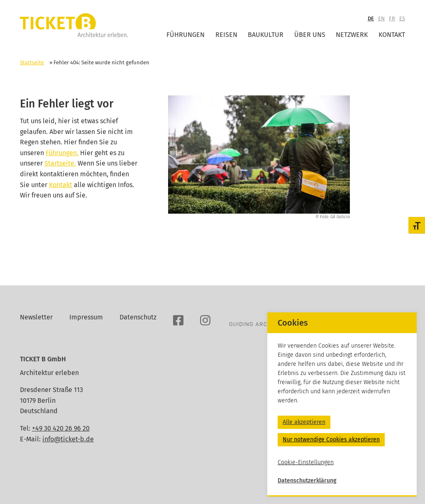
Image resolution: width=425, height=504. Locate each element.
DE (371, 18)
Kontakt (392, 35)
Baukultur (266, 35)
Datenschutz (138, 317)
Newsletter (36, 317)
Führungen (186, 35)
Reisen (226, 35)
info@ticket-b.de (68, 439)
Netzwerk (352, 35)
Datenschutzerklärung (307, 481)
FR (392, 18)
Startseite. (60, 163)
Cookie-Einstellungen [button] (306, 462)
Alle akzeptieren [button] (304, 422)
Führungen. (62, 153)
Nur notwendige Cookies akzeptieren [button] (331, 439)
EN (381, 18)
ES (402, 18)
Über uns (310, 35)
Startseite (32, 62)
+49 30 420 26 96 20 (61, 428)
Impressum (86, 317)
